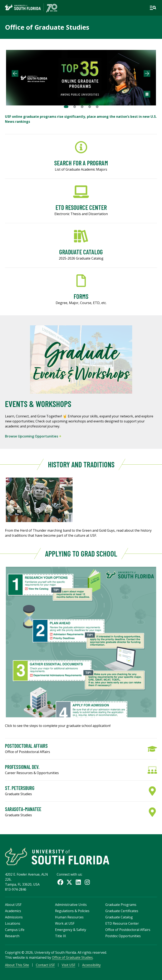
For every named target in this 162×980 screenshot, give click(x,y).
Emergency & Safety (71, 930)
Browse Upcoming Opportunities (33, 436)
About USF (13, 905)
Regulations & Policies (72, 911)
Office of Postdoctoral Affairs (128, 930)
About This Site (17, 965)
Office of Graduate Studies (47, 27)
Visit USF (68, 965)
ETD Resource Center (122, 923)
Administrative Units (71, 905)
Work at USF (65, 923)
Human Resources (69, 917)
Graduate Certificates (122, 911)
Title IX (60, 936)
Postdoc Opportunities (123, 936)
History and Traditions (81, 464)
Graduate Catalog (119, 917)
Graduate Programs (121, 905)
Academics (13, 911)
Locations (13, 923)
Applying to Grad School (81, 553)
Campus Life (15, 930)
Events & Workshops (38, 404)
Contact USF (45, 965)
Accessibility (91, 965)
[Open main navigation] (153, 8)
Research (12, 936)
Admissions (14, 917)
